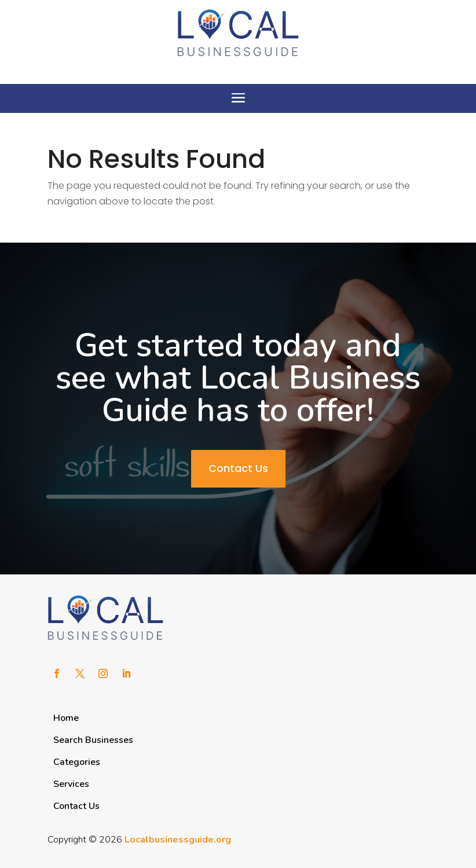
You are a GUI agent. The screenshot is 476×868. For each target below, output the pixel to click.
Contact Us (238, 468)
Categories (77, 762)
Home (66, 718)
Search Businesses (93, 740)
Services (71, 784)
